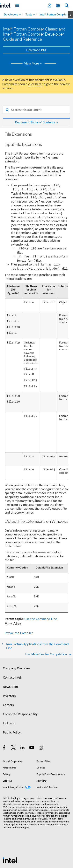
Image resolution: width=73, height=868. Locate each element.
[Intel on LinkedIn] (23, 722)
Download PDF (37, 50)
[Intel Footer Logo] (11, 834)
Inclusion (9, 697)
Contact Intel (12, 651)
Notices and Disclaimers (21, 787)
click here (35, 84)
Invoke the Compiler (19, 607)
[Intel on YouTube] (32, 722)
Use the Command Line (41, 593)
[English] (58, 6)
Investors (9, 670)
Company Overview (17, 642)
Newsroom (10, 661)
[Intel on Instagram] (41, 722)
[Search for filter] (36, 110)
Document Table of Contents (35, 122)
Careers (8, 679)
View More (34, 64)
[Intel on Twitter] (14, 722)
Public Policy (12, 706)
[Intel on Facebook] (4, 722)
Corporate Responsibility (20, 688)
